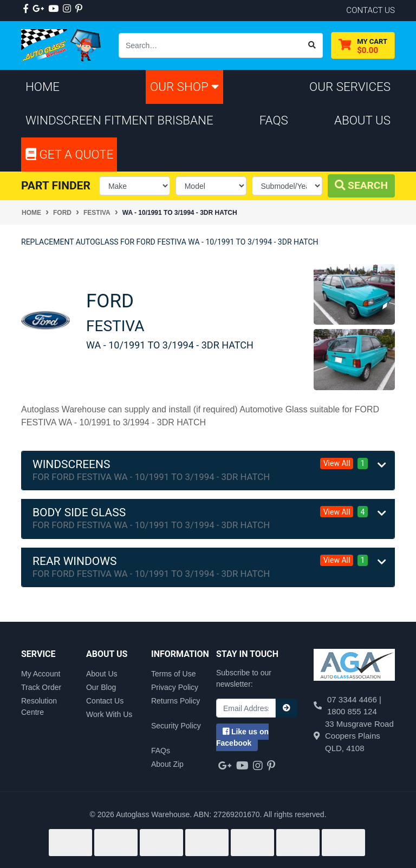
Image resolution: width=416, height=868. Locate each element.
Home (43, 87)
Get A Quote (69, 154)
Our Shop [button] (184, 87)
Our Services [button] (350, 87)
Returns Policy (175, 701)
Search (361, 185)
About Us (102, 674)
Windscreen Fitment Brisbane (119, 120)
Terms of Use (173, 674)
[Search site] (312, 45)
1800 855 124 (352, 711)
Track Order (41, 687)
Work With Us (109, 714)
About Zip (167, 764)
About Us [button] (362, 120)
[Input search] (210, 45)
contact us (370, 10)
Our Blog (101, 687)
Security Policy (176, 726)
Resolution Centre (39, 706)
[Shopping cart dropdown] (363, 46)
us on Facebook (242, 737)
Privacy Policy (175, 687)
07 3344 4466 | (354, 699)
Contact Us (105, 701)
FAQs (161, 751)
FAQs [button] (274, 120)
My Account (41, 674)
